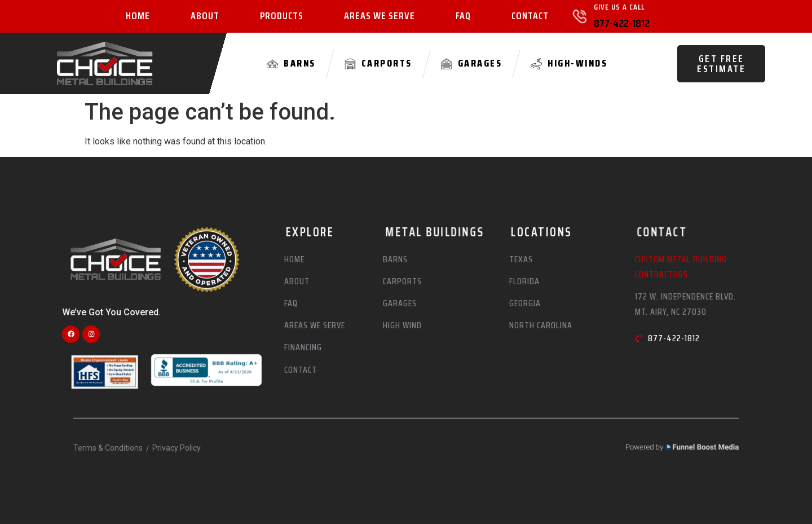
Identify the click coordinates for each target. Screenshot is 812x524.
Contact (530, 16)
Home (138, 16)
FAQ (463, 16)
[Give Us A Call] (580, 16)
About (205, 16)
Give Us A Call (619, 7)
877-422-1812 (622, 23)
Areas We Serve (379, 16)
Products (282, 16)
